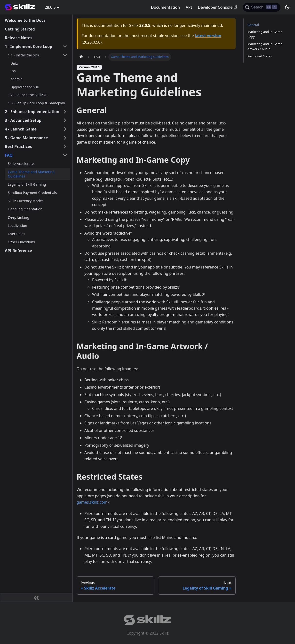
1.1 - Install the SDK (24, 55)
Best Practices (18, 146)
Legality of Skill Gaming (27, 184)
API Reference (18, 251)
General (253, 25)
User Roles (16, 234)
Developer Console (217, 7)
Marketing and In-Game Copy (265, 34)
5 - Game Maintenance (26, 138)
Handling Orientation (25, 209)
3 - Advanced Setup (23, 120)
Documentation (165, 7)
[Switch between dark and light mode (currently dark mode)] (287, 7)
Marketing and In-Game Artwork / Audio (265, 46)
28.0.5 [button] (50, 7)
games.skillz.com (92, 502)
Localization (17, 226)
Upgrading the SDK (25, 87)
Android (16, 79)
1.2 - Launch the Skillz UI (28, 95)
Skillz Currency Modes (26, 201)
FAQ (9, 155)
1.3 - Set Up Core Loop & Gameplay (36, 103)
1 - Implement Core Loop (28, 46)
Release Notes (19, 38)
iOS (13, 71)
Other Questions (21, 242)
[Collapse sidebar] (36, 598)
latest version (208, 36)
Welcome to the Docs (25, 20)
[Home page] (81, 57)
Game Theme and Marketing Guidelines (31, 174)
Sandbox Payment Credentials (32, 193)
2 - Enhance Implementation (32, 112)
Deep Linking (19, 217)
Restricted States (260, 56)
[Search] (262, 7)
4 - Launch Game (21, 129)
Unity (15, 63)
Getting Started (20, 29)
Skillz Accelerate (21, 164)
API (189, 7)
